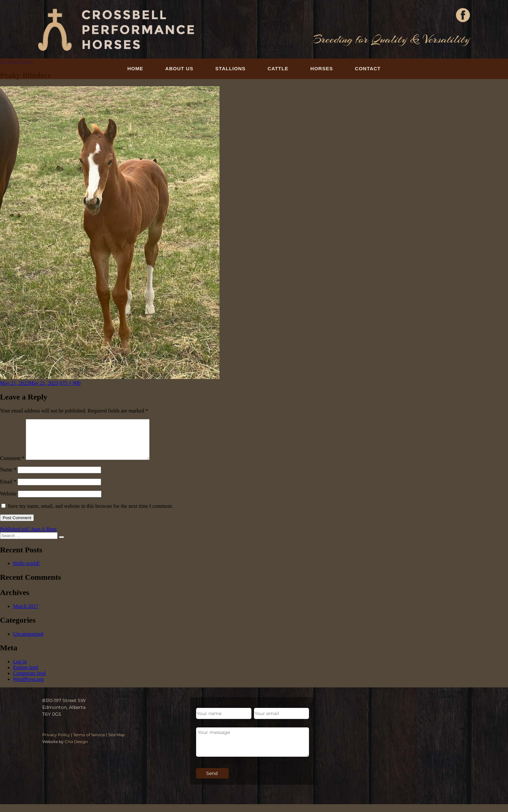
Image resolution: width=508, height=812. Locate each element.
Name (8, 477)
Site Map (117, 743)
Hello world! (26, 571)
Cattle (278, 68)
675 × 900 (70, 383)
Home (135, 68)
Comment (12, 466)
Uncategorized (28, 642)
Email (8, 489)
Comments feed (29, 681)
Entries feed (26, 675)
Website (8, 501)
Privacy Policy (56, 743)
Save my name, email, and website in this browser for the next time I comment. (90, 514)
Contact (368, 68)
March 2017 (26, 614)
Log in (20, 669)
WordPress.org (28, 687)
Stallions (230, 68)
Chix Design (76, 749)
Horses (321, 68)
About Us (179, 68)
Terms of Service (89, 743)
